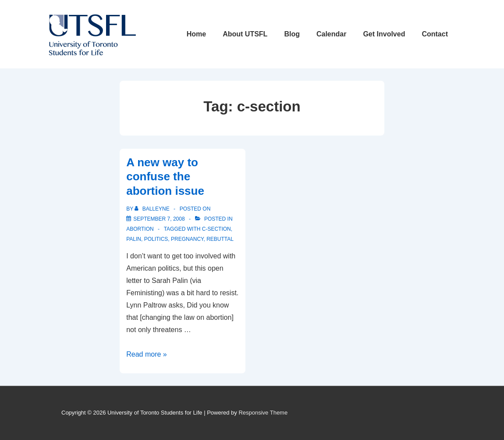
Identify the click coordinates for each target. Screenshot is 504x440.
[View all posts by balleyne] (153, 209)
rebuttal (220, 239)
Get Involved (384, 34)
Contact (435, 34)
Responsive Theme (263, 413)
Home (196, 34)
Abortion (140, 229)
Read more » (147, 354)
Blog (292, 34)
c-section (217, 229)
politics (156, 239)
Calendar (331, 34)
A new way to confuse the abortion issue (165, 177)
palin (134, 239)
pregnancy (187, 239)
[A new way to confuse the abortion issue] (159, 219)
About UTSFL (245, 34)
